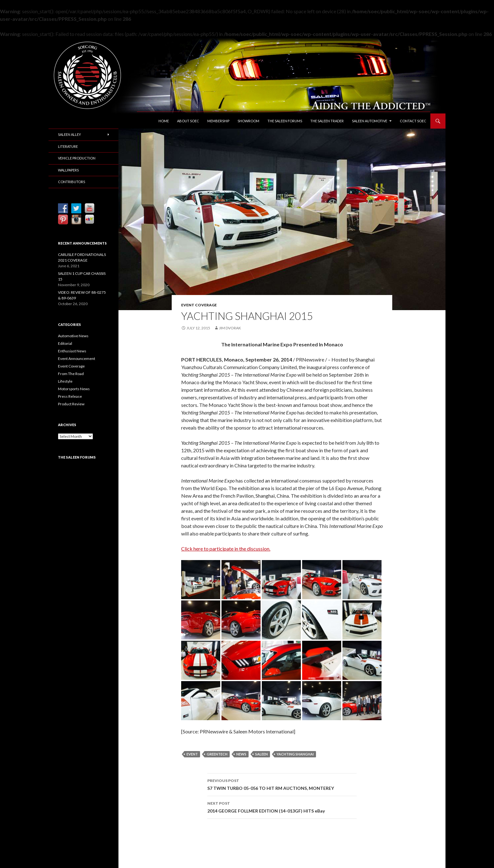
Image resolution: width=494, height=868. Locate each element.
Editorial (65, 343)
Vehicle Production (77, 158)
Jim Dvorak (230, 328)
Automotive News (73, 336)
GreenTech (217, 754)
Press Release (70, 396)
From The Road (71, 374)
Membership (218, 121)
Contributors (72, 182)
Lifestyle (65, 381)
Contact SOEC (413, 121)
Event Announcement (77, 359)
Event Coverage (199, 305)
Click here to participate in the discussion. (226, 549)
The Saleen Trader (327, 121)
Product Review (71, 404)
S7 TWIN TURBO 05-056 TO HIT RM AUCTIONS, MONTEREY (282, 784)
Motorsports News (74, 389)
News (241, 754)
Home (164, 121)
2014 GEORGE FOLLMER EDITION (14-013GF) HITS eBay (282, 807)
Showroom (248, 121)
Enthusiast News (72, 351)
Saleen (261, 754)
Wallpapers (68, 170)
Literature (68, 146)
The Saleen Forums (285, 121)
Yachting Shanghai (295, 754)
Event (192, 754)
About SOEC (188, 121)
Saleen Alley (69, 134)
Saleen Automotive (370, 121)
